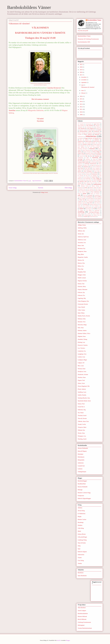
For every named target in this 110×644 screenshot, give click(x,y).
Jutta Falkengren (88, 171)
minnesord (80, 188)
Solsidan (98, 200)
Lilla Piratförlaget (87, 178)
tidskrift (82, 209)
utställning (81, 212)
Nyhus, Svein (81, 383)
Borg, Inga (81, 269)
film (86, 156)
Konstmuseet (94, 174)
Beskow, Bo (81, 260)
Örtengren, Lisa (82, 436)
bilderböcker (91, 136)
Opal (79, 549)
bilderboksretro (81, 137)
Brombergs (81, 522)
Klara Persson (87, 174)
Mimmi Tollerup (95, 186)
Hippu (92, 165)
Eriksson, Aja (81, 292)
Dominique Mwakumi (82, 149)
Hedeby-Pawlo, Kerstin (84, 316)
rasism (84, 195)
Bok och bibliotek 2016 (96, 138)
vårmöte (80, 215)
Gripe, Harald (81, 307)
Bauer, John (81, 246)
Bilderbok (97, 134)
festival (81, 156)
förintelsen (88, 159)
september (84, 82)
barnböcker (97, 131)
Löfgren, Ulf (81, 363)
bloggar (86, 138)
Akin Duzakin (81, 125)
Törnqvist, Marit (82, 427)
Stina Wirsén (97, 203)
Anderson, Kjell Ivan (83, 237)
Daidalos (80, 525)
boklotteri (97, 140)
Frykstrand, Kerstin (83, 304)
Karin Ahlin (97, 171)
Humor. (80, 167)
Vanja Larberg (81, 214)
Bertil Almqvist (88, 134)
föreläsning (95, 158)
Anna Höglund (90, 128)
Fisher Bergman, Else (83, 301)
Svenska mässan (88, 207)
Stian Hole (90, 203)
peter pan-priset (91, 190)
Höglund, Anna (82, 336)
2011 (81, 109)
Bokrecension (96, 141)
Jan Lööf (88, 168)
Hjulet (79, 531)
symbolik (95, 207)
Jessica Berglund (96, 168)
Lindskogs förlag (82, 540)
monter (86, 188)
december (84, 77)
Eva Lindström (82, 155)
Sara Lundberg (98, 197)
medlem (89, 184)
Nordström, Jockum (83, 374)
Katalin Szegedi (89, 173)
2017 (81, 75)
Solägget (80, 201)
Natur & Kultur (82, 543)
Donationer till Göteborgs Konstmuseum (88, 39)
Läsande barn (81, 466)
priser (84, 194)
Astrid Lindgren (82, 611)
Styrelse (79, 204)
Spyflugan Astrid (81, 203)
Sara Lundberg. (83, 198)
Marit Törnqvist (81, 184)
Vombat (80, 563)
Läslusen (80, 469)
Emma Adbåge (96, 152)
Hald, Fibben (81, 313)
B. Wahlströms (82, 514)
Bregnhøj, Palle (82, 272)
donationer (92, 149)
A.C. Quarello (81, 124)
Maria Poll (97, 183)
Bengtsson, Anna (82, 251)
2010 (81, 112)
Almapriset (80, 127)
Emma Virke (81, 153)
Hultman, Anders (82, 331)
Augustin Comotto (83, 130)
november (84, 80)
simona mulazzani (90, 200)
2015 (81, 99)
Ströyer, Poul (81, 404)
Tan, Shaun (81, 413)
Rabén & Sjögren (82, 552)
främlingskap (80, 158)
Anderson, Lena (82, 240)
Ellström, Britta (82, 287)
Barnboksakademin (83, 614)
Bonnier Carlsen (82, 520)
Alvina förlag (81, 511)
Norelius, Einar (82, 377)
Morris (100, 188)
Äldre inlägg (68, 188)
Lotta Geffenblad (97, 180)
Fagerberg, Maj (82, 298)
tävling (98, 209)
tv (94, 209)
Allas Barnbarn (82, 608)
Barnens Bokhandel (83, 448)
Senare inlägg (13, 188)
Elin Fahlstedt (94, 150)
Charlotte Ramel (96, 144)
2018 (81, 72)
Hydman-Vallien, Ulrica (84, 333)
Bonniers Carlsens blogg (84, 493)
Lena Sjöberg (87, 177)
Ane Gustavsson (88, 127)
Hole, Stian (81, 328)
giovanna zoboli (88, 161)
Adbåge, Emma (82, 225)
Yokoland (80, 217)
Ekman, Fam (81, 284)
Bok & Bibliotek (82, 619)
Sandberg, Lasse (82, 392)
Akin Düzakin (90, 125)
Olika (79, 546)
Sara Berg (80, 197)
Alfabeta (80, 508)
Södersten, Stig (82, 410)
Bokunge (80, 490)
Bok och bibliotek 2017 (86, 140)
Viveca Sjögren (96, 214)
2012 (81, 107)
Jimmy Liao (80, 170)
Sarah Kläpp (90, 198)
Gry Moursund (93, 162)
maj (82, 85)
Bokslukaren (81, 457)
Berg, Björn (81, 254)
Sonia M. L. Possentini (88, 201)
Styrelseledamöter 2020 (84, 42)
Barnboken (81, 573)
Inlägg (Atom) (44, 192)
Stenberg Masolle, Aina (84, 398)
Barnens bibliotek (82, 616)
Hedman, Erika (82, 319)
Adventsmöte (89, 124)
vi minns (88, 214)
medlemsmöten (97, 184)
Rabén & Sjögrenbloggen (84, 498)
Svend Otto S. (81, 407)
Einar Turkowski (86, 150)
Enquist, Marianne (82, 290)
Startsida (41, 188)
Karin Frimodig (81, 173)
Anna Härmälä (81, 128)
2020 (81, 67)
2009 (81, 115)
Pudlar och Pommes (95, 194)
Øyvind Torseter (93, 217)
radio (79, 195)
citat (87, 146)
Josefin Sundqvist (96, 170)
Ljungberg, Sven (82, 354)
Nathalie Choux (82, 189)
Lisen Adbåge (96, 178)
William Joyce (97, 215)
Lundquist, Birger (82, 360)
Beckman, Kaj (81, 248)
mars (83, 90)
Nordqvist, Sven (82, 372)
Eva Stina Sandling (91, 155)
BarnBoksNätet (82, 484)
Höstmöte (86, 167)
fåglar (88, 158)
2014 (81, 102)
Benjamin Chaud (92, 133)
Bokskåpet (80, 454)
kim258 (59, 640)
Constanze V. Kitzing (95, 146)
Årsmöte (85, 217)
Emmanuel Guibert (90, 153)
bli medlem (80, 138)
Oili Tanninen (90, 189)
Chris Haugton (81, 146)
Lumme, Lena (81, 357)
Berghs (80, 517)
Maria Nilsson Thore (88, 183)
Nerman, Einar (82, 369)
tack (100, 207)
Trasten (80, 558)
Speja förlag (97, 201)
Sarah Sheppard (98, 198)
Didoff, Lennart (82, 278)
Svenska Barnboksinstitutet (85, 628)
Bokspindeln (81, 460)
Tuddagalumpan (82, 472)
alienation (98, 125)
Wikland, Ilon (81, 430)
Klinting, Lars (81, 342)
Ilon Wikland (97, 167)
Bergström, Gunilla (83, 257)
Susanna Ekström (93, 204)
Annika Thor (99, 128)
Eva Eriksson (98, 153)
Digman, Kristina (82, 281)
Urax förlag (81, 561)
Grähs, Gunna (81, 310)
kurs (87, 176)
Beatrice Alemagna (82, 133)
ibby (91, 167)
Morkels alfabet (93, 188)
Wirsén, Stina (81, 433)
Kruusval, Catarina (83, 345)
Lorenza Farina (88, 180)
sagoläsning (97, 195)
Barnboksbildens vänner (86, 131)
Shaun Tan (82, 200)
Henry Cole (87, 165)
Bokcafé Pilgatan (82, 451)
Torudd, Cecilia (82, 424)
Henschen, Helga (82, 325)
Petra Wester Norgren (84, 192)
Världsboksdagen (88, 215)
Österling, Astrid (82, 439)
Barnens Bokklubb (83, 487)
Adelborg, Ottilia (82, 228)
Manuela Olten (83, 181)
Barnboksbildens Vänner (29, 7)
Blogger (68, 640)
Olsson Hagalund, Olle (84, 386)
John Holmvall (88, 170)
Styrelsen (85, 204)
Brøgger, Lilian (82, 275)
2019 (81, 70)
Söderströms (81, 555)
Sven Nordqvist (86, 206)
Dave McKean (81, 147)
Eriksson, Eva (81, 295)
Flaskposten (81, 496)
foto (91, 156)
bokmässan (80, 141)
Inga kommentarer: (37, 181)
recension (90, 195)
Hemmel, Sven (82, 322)
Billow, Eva (81, 266)
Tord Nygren (89, 209)
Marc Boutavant (93, 181)
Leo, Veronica (81, 348)
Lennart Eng (94, 177)
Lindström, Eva (82, 351)
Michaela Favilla (85, 186)
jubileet (80, 171)
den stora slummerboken (93, 147)
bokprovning (88, 141)
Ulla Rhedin (89, 210)
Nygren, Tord (81, 380)
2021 (81, 64)
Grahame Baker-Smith (83, 162)
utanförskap (97, 210)
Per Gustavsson (82, 190)
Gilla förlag (81, 528)
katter (96, 173)
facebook (99, 155)
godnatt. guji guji (96, 161)
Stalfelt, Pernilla (82, 395)
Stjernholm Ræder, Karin (84, 401)
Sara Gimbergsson (88, 197)
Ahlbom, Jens (81, 231)
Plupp (79, 194)
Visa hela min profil (83, 31)
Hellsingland (81, 625)
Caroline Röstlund (91, 143)
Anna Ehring (97, 127)
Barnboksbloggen (82, 481)
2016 (81, 96)
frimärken (97, 156)
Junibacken (81, 463)
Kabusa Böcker (82, 534)
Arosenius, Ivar (82, 243)
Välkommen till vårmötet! (19, 24)
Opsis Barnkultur (82, 576)
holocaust (98, 165)
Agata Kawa (97, 124)
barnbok (99, 130)
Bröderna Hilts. (81, 143)
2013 (81, 104)
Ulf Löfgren (81, 210)
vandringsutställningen (94, 212)
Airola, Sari (81, 234)
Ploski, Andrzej (82, 389)
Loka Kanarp (81, 180)
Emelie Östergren (87, 152)
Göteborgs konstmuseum (90, 164)
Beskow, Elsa (81, 263)
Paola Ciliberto (98, 189)
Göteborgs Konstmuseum (84, 622)
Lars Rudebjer (93, 176)
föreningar (80, 159)
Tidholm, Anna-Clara (83, 421)
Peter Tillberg (99, 190)
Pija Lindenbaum (95, 192)
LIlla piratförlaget (82, 537)
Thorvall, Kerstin (82, 418)
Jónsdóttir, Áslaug (82, 339)
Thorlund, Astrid (82, 416)
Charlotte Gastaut (87, 144)
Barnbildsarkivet (92, 130)
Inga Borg (80, 168)
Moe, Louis (81, 366)
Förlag (94, 159)
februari (83, 93)
